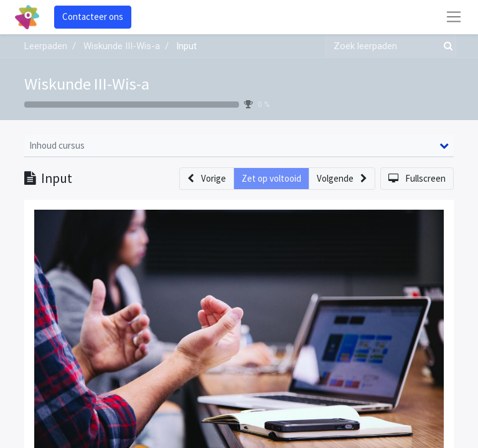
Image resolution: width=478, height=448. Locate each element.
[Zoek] (446, 46)
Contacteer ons (93, 16)
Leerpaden (46, 46)
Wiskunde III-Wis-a (87, 84)
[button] (207, 179)
